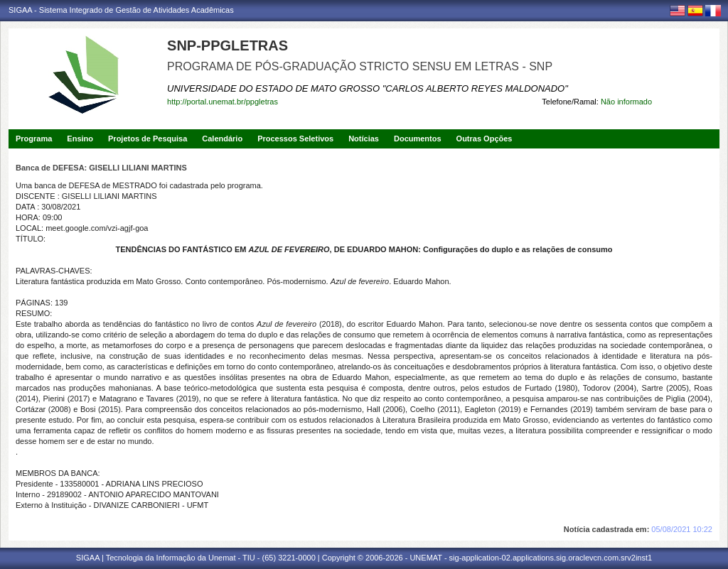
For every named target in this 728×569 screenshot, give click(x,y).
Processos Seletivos (295, 139)
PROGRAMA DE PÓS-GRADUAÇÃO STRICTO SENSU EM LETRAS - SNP (360, 66)
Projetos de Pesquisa (148, 139)
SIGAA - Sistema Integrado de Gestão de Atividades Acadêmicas (121, 10)
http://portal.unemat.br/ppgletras (223, 102)
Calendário (222, 139)
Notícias (364, 139)
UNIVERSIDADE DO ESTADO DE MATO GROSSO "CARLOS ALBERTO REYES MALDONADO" (368, 88)
